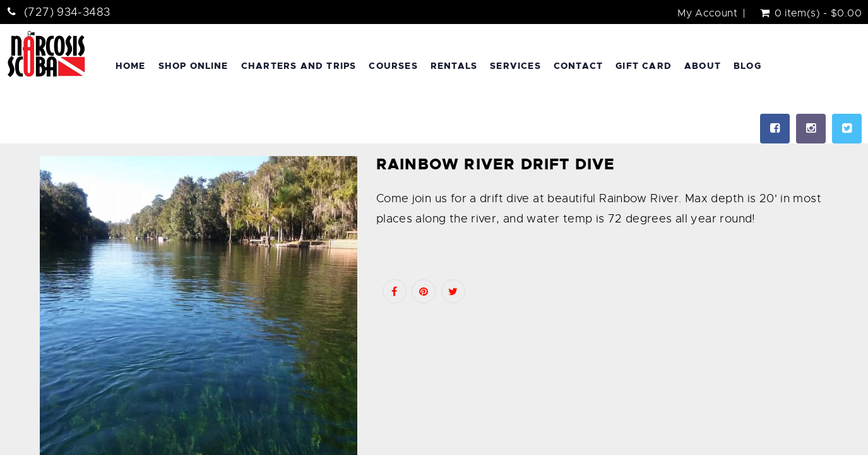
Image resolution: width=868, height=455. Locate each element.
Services (515, 66)
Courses (393, 66)
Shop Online (193, 66)
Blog (747, 66)
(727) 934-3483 (67, 12)
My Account (707, 13)
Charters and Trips (299, 66)
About (703, 66)
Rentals (454, 66)
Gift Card (644, 66)
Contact (578, 66)
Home (131, 66)
